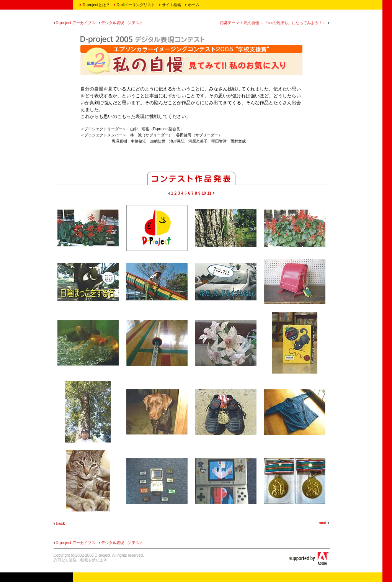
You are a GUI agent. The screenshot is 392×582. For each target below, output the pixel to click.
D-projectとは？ (96, 5)
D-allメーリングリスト (136, 5)
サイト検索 (171, 5)
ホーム (194, 5)
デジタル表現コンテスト (121, 23)
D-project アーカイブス (74, 23)
